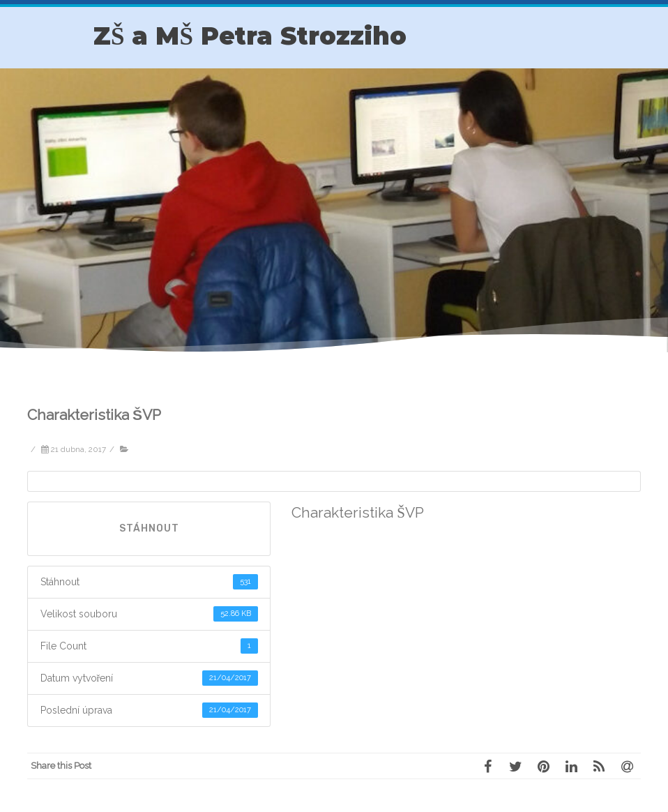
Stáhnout (149, 528)
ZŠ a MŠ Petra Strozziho (250, 36)
